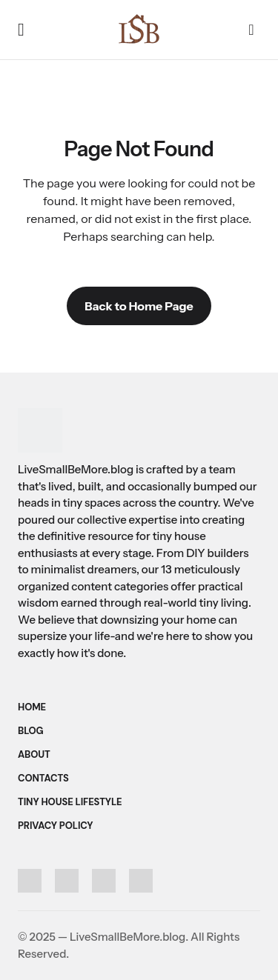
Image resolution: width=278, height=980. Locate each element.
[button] (21, 30)
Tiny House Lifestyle (70, 802)
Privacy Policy (55, 826)
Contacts (43, 778)
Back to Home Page (139, 306)
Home (32, 707)
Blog (31, 731)
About (34, 754)
